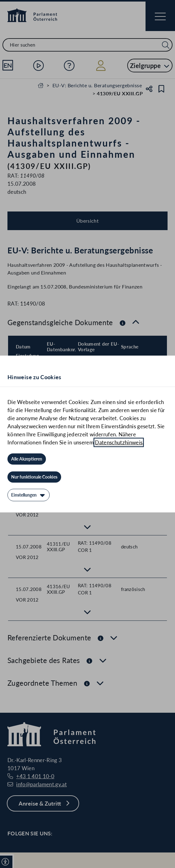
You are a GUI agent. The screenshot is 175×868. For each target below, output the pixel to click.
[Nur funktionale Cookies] (34, 477)
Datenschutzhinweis (119, 442)
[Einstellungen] (29, 495)
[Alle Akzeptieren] (27, 459)
